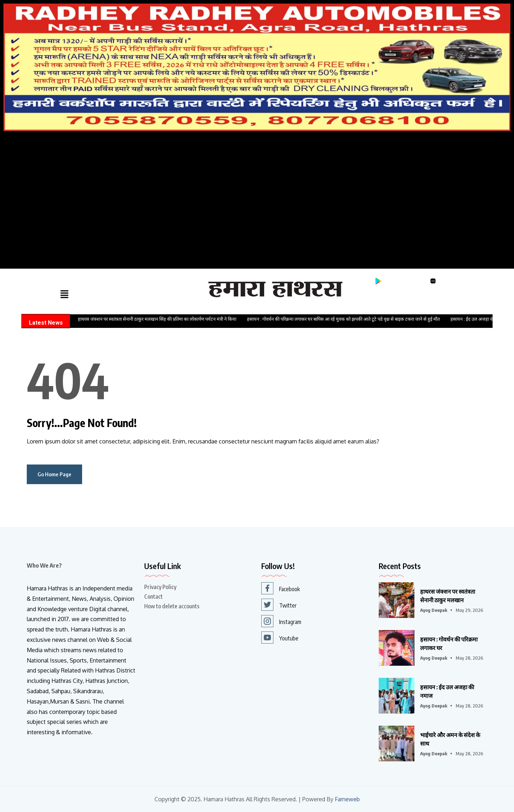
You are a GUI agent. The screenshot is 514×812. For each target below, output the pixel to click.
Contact (153, 597)
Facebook (281, 588)
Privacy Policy (160, 587)
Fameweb (347, 799)
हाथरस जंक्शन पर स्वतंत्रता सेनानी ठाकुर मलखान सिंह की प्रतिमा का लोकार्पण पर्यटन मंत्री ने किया (157, 319)
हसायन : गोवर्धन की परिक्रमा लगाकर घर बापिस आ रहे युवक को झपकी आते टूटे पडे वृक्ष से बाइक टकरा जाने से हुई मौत (343, 319)
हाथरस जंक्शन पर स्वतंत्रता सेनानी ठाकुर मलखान (448, 596)
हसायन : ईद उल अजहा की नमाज (447, 691)
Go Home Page (54, 474)
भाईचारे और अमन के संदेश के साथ (450, 739)
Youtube (280, 638)
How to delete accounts (172, 606)
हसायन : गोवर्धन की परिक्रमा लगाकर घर (449, 644)
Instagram (281, 621)
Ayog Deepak (434, 610)
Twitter (279, 605)
